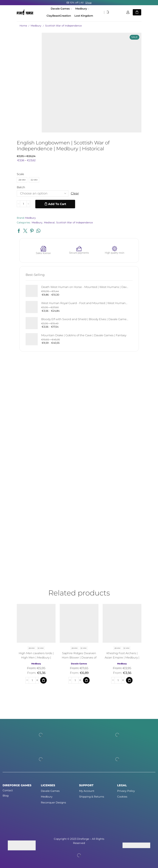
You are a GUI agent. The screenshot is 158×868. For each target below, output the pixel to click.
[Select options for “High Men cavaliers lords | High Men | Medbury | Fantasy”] (43, 680)
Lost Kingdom (84, 16)
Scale (20, 174)
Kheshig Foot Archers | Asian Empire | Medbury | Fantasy (122, 658)
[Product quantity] (23, 204)
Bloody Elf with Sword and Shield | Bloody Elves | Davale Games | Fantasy (85, 319)
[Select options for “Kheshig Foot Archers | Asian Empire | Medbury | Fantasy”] (129, 680)
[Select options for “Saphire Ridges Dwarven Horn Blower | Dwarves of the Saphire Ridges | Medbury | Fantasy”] (86, 680)
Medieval (49, 222)
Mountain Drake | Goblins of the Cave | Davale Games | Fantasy (84, 335)
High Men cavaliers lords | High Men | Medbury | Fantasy (36, 658)
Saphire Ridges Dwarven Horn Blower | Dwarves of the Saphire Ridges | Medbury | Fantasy (79, 660)
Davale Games (61, 9)
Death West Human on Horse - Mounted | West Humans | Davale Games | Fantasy (85, 287)
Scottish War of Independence (63, 26)
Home (23, 26)
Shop (88, 3)
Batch (21, 187)
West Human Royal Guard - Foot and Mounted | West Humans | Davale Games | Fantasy (85, 303)
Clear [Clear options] (75, 193)
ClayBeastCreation (59, 16)
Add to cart (57, 204)
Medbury (82, 9)
